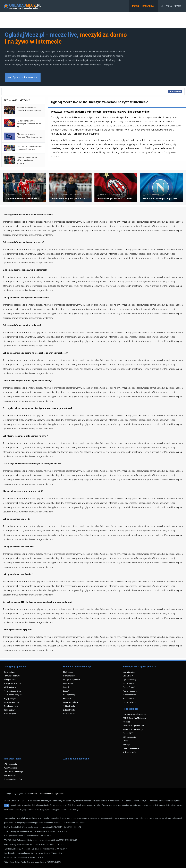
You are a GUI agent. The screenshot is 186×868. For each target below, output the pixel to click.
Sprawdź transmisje (23, 77)
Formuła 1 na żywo (12, 676)
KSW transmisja (10, 768)
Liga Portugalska (70, 702)
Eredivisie (67, 698)
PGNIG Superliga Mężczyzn (134, 718)
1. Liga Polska (69, 706)
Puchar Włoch (129, 698)
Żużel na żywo (10, 714)
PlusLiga (126, 722)
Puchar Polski (69, 714)
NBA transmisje (129, 737)
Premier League (70, 676)
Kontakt (35, 794)
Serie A (66, 687)
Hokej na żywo (10, 680)
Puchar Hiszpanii (130, 691)
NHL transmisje (129, 752)
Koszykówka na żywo (13, 683)
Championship (69, 695)
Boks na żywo (10, 672)
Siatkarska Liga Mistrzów (133, 726)
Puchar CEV (128, 733)
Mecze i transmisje (143, 6)
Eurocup (126, 744)
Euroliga (126, 741)
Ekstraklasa (68, 672)
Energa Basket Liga (131, 748)
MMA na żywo (10, 687)
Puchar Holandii (129, 702)
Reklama (43, 794)
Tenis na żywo (10, 710)
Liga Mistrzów (129, 672)
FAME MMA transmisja (13, 772)
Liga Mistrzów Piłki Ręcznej (134, 714)
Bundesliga (68, 683)
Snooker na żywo (11, 706)
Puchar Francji (129, 687)
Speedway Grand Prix (13, 779)
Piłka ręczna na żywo (13, 695)
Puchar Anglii (128, 683)
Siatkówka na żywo (12, 702)
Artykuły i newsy (171, 6)
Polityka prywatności (56, 794)
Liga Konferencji (129, 680)
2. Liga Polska (69, 710)
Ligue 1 (66, 691)
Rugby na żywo (10, 698)
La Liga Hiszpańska (71, 680)
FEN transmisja (10, 775)
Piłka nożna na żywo (12, 691)
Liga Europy (128, 676)
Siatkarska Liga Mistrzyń (133, 729)
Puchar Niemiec (129, 695)
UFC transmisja (10, 764)
